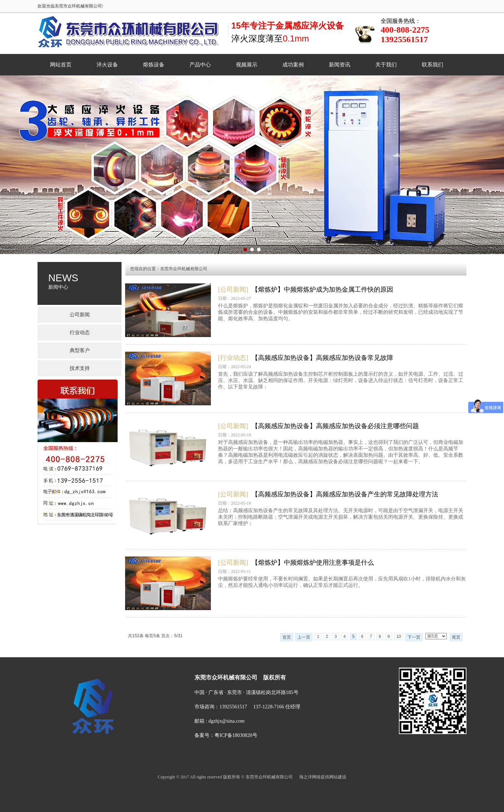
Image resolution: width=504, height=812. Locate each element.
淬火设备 (107, 65)
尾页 (456, 637)
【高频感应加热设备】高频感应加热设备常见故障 (322, 358)
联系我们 (433, 65)
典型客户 (80, 350)
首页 (287, 637)
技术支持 (80, 368)
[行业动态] (233, 358)
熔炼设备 (154, 65)
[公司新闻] (233, 289)
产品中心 (200, 65)
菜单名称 (176, 651)
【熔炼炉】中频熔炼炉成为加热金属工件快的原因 (322, 289)
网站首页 (61, 65)
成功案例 (293, 65)
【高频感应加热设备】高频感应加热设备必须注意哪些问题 (335, 426)
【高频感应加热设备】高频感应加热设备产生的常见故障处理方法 (345, 494)
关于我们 (386, 65)
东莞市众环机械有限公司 (184, 269)
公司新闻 (80, 315)
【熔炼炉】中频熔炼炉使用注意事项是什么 (313, 563)
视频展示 (247, 65)
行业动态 (80, 333)
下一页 (414, 637)
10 (399, 637)
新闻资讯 (340, 65)
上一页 (304, 637)
